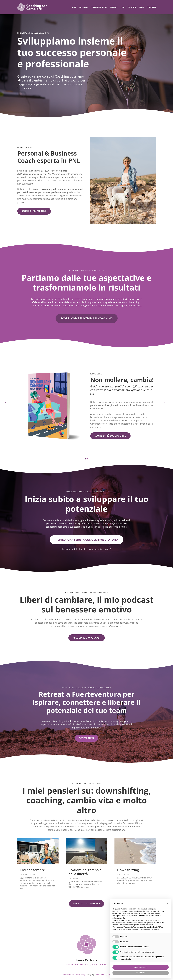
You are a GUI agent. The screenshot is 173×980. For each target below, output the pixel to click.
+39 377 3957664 (75, 965)
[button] (85, 459)
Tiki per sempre (32, 870)
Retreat (114, 7)
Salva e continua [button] (141, 967)
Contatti (151, 7)
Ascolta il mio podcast (87, 638)
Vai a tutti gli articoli (86, 904)
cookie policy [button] (121, 918)
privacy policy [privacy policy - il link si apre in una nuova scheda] (150, 911)
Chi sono (83, 7)
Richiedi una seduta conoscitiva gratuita (86, 540)
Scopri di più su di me (34, 211)
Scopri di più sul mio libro (110, 436)
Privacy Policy (68, 975)
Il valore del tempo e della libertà (85, 872)
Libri (123, 7)
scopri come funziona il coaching (87, 318)
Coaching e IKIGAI (99, 7)
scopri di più (86, 738)
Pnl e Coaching (75, 878)
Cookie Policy (80, 975)
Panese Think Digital (102, 975)
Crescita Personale (28, 874)
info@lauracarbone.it (96, 965)
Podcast (132, 7)
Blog (141, 7)
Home (73, 7)
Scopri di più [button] (141, 973)
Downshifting (128, 870)
